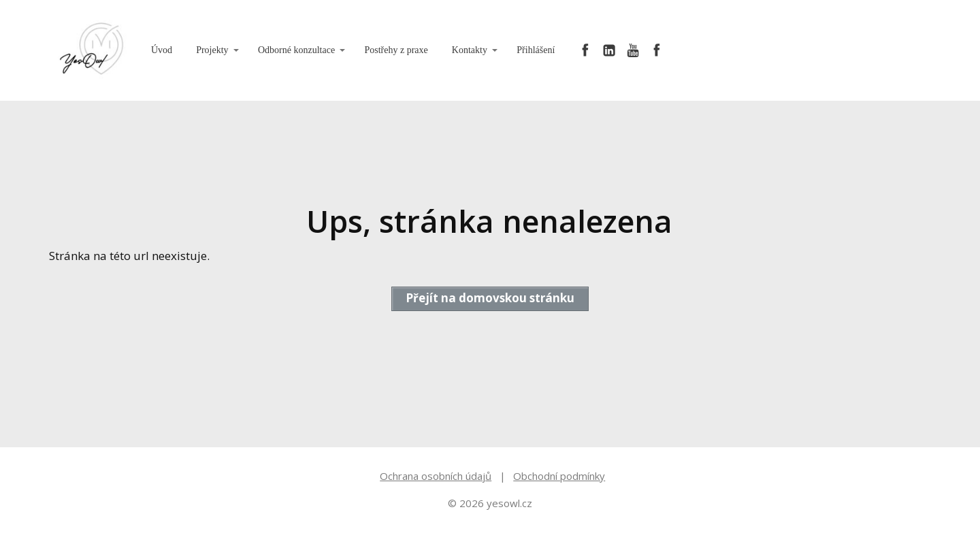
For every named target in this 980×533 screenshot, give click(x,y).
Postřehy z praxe (396, 50)
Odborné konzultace (296, 50)
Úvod (162, 50)
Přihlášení (536, 50)
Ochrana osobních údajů (436, 476)
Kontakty (470, 50)
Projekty (212, 50)
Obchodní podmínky (559, 476)
